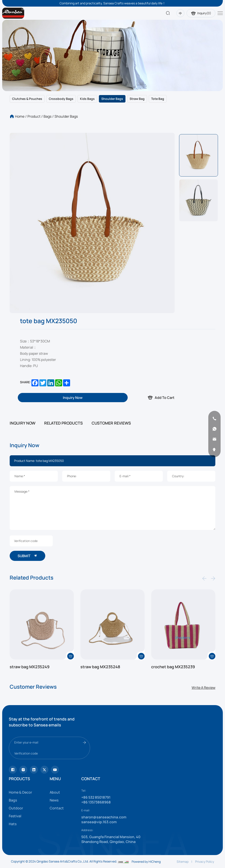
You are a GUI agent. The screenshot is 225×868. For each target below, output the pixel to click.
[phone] (214, 419)
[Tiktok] (13, 770)
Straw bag (137, 99)
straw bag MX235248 (100, 667)
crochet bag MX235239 (173, 667)
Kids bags (87, 99)
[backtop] (214, 450)
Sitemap (183, 862)
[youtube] (44, 770)
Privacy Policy (205, 862)
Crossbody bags (61, 99)
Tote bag (158, 99)
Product (34, 116)
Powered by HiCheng (146, 862)
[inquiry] (73, 398)
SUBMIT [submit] (27, 556)
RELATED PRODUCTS (64, 423)
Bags (47, 116)
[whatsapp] (214, 429)
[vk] (55, 770)
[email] (214, 439)
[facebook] (34, 770)
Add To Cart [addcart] (161, 397)
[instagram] (23, 770)
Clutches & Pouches (27, 99)
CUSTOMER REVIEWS (111, 423)
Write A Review (203, 688)
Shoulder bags (112, 99)
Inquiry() (201, 13)
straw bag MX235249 (30, 667)
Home (20, 116)
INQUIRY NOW (23, 423)
